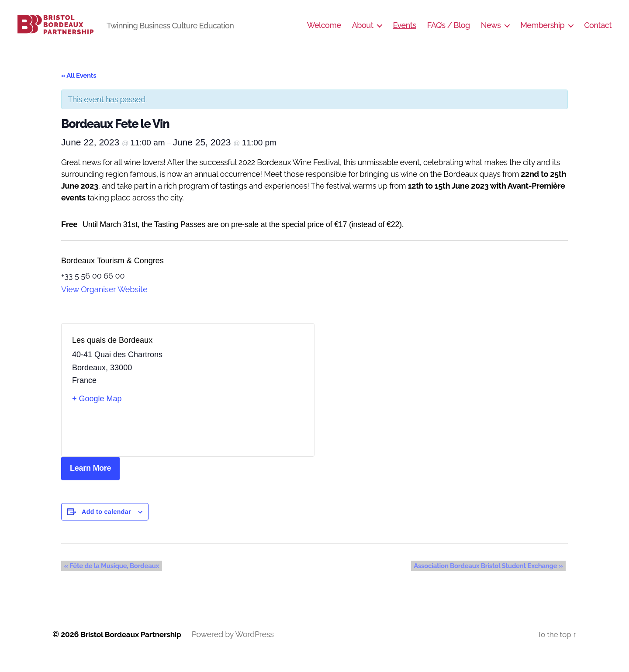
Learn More (90, 481)
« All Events (79, 89)
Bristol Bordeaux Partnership (133, 647)
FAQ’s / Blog (449, 32)
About (363, 32)
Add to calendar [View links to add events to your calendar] (106, 525)
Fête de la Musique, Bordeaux (109, 579)
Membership (542, 32)
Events (404, 32)
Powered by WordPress (237, 647)
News (491, 32)
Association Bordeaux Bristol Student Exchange (491, 579)
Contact (598, 32)
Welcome (324, 32)
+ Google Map (97, 412)
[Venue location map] (246, 403)
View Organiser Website (104, 302)
